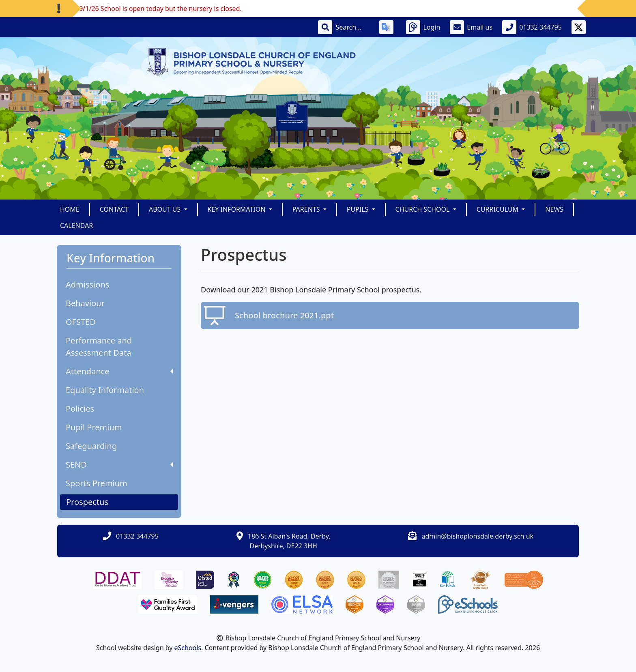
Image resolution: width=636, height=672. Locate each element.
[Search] (352, 27)
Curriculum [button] (498, 209)
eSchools (188, 648)
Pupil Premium (94, 427)
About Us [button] (166, 209)
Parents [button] (307, 209)
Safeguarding (91, 446)
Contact (114, 209)
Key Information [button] (237, 209)
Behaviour (85, 303)
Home (70, 209)
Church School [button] (423, 209)
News (554, 209)
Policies (80, 409)
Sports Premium (97, 483)
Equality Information (105, 390)
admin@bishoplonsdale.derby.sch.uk (478, 536)
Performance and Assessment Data (99, 347)
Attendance (119, 371)
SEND (119, 465)
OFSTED (81, 322)
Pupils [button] (359, 209)
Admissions (87, 284)
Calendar (76, 225)
